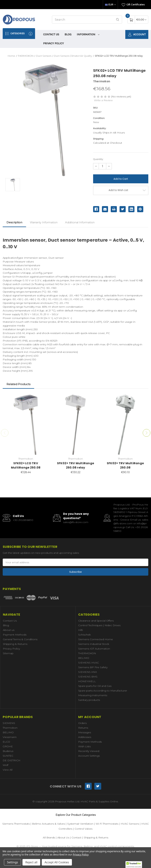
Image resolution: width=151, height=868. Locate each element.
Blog (68, 34)
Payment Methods (15, 635)
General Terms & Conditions (20, 639)
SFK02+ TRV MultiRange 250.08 (125, 465)
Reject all (31, 862)
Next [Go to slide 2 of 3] (147, 433)
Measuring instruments (93, 695)
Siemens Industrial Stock (94, 644)
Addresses (85, 737)
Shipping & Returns (15, 644)
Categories (19, 34)
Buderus (8, 751)
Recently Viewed (89, 751)
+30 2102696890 (23, 520)
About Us (63, 838)
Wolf (5, 765)
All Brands (49, 838)
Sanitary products (89, 700)
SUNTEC (8, 756)
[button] (134, 865)
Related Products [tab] (18, 384)
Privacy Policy (53, 43)
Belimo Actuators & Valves (48, 824)
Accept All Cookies (57, 862)
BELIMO (84, 658)
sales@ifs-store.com (76, 522)
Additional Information (80, 222)
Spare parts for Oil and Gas (95, 686)
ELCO (6, 742)
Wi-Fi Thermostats (107, 824)
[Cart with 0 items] (141, 19)
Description (14, 222)
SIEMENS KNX (88, 672)
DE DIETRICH (12, 760)
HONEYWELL (87, 681)
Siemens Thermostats (16, 824)
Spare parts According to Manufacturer (103, 691)
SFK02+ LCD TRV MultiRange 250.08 (26, 465)
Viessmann (10, 737)
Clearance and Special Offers (96, 621)
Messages (85, 732)
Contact (76, 838)
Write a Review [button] (103, 100)
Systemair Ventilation (80, 824)
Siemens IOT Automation (94, 649)
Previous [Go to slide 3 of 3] (5, 433)
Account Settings (89, 756)
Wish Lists (84, 746)
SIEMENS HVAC (89, 663)
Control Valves (83, 829)
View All (8, 770)
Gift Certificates (133, 5)
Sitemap (8, 653)
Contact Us (51, 34)
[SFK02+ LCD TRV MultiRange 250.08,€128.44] (26, 425)
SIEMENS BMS (88, 677)
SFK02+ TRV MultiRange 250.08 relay (75, 465)
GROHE (8, 746)
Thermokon (10, 728)
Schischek (84, 635)
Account (137, 35)
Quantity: (98, 159)
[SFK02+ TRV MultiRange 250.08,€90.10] (125, 425)
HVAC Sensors (130, 824)
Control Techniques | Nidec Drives (99, 625)
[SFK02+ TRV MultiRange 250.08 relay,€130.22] (75, 425)
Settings (12, 862)
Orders (82, 723)
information (88, 34)
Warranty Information (44, 222)
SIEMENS (9, 723)
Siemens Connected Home (96, 639)
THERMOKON (87, 653)
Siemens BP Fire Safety (93, 667)
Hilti (81, 630)
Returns (83, 728)
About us (9, 630)
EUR (110, 4)
